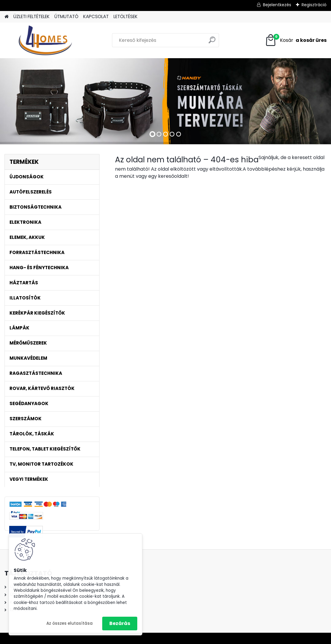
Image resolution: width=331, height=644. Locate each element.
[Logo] (45, 40)
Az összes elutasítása (70, 623)
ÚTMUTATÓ (66, 16)
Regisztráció (314, 5)
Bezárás (120, 623)
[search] (212, 42)
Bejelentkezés (277, 5)
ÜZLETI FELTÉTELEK (31, 16)
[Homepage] (7, 17)
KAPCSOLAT (96, 16)
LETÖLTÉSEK (126, 16)
